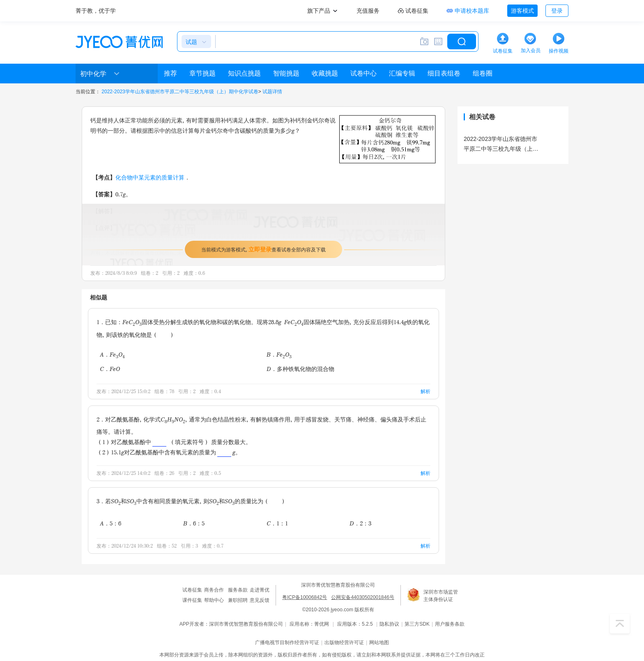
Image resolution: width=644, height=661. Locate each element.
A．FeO (112, 355)
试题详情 (272, 92)
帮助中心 (214, 600)
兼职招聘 (238, 600)
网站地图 (379, 643)
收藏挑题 (325, 73)
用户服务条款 (450, 624)
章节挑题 (202, 73)
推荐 (170, 73)
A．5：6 (110, 523)
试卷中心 (363, 73)
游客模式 (522, 11)
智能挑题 (286, 73)
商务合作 (214, 590)
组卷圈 (483, 73)
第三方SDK (417, 624)
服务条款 (238, 590)
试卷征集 (192, 590)
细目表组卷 (444, 73)
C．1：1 (277, 523)
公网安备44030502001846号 (362, 597)
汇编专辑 (402, 73)
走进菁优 (260, 590)
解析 (425, 391)
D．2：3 (360, 523)
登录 (557, 11)
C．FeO (110, 369)
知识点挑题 (244, 73)
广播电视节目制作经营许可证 (287, 643)
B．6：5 (194, 523)
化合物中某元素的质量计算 (150, 177)
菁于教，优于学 (96, 11)
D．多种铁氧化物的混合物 (300, 369)
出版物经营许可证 (344, 643)
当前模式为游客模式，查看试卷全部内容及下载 (263, 249)
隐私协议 (389, 624)
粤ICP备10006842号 (305, 597)
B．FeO (279, 355)
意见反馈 (260, 600)
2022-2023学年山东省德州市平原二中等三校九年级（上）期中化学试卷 (180, 92)
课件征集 (192, 600)
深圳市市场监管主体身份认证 (441, 596)
